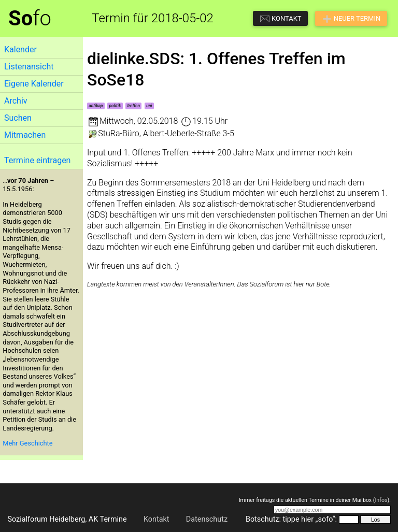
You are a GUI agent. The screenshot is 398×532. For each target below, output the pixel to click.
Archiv (16, 101)
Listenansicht (29, 67)
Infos (381, 500)
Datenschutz (207, 519)
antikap (96, 106)
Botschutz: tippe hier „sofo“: (291, 519)
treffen (133, 106)
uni (149, 106)
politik (115, 106)
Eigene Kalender (34, 84)
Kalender (20, 49)
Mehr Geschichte (27, 443)
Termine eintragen (37, 160)
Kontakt (157, 519)
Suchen (18, 118)
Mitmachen (25, 135)
